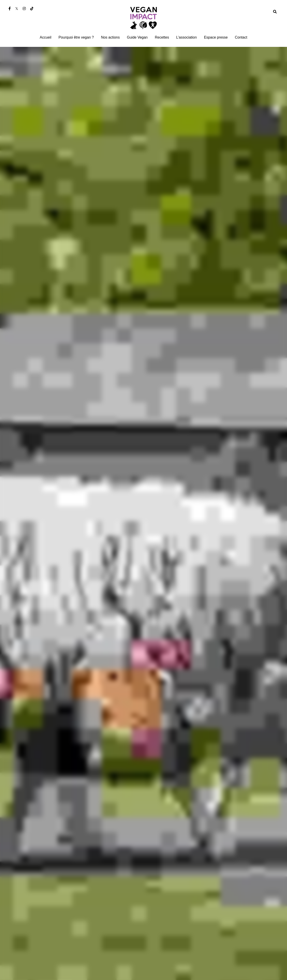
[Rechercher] (275, 12)
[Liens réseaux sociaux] (10, 9)
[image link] (143, 18)
